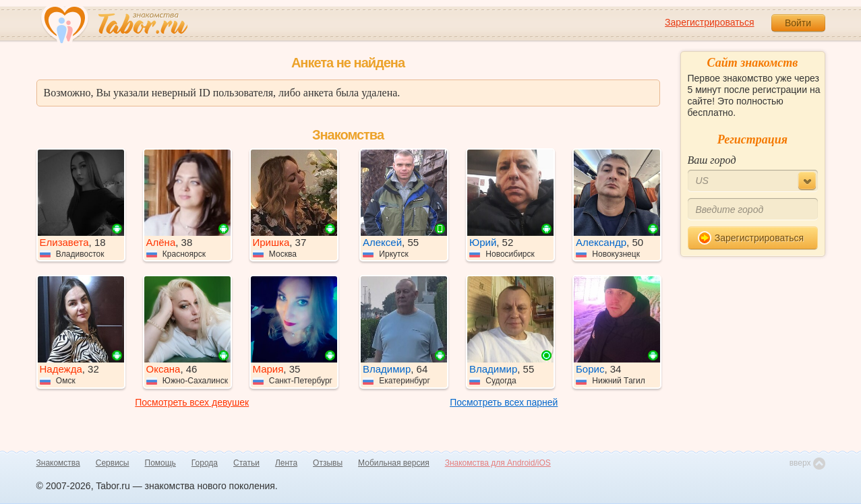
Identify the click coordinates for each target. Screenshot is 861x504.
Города (205, 463)
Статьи (246, 463)
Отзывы (328, 463)
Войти (798, 23)
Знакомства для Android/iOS (498, 463)
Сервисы (113, 463)
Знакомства (58, 463)
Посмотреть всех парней (504, 402)
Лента (286, 463)
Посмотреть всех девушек (192, 402)
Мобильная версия (394, 463)
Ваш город (712, 160)
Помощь (160, 463)
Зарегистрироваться (709, 22)
